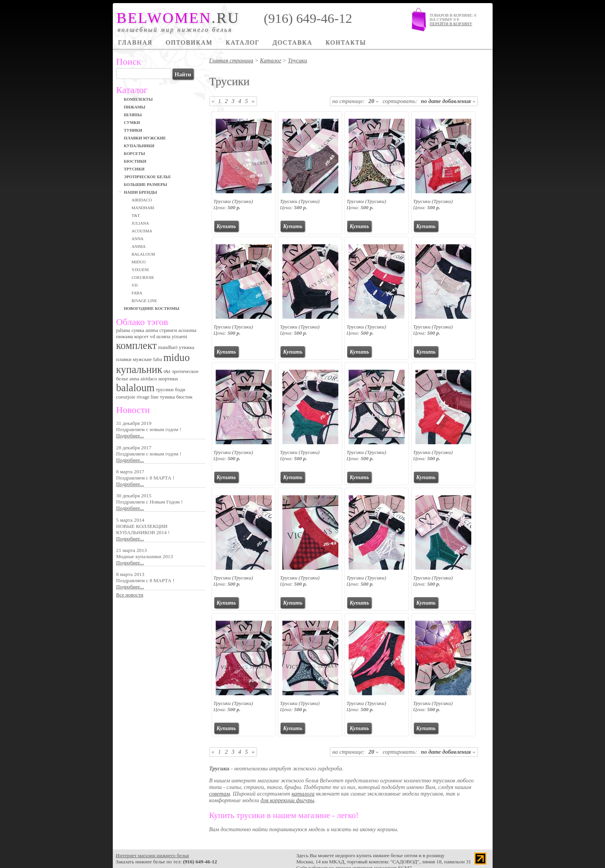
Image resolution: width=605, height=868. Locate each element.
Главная (135, 42)
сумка (138, 330)
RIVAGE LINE (145, 301)
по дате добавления (448, 101)
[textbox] (144, 74)
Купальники (139, 146)
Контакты (346, 42)
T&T (136, 216)
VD (135, 285)
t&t (167, 371)
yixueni (179, 336)
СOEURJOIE (143, 278)
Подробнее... (130, 436)
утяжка (186, 347)
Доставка (292, 42)
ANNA (138, 239)
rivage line (147, 397)
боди (180, 389)
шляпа (163, 336)
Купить (226, 226)
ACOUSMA (142, 231)
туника (167, 397)
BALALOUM (143, 254)
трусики (165, 389)
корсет (142, 336)
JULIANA (140, 223)
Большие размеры (146, 185)
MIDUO (139, 262)
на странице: (348, 101)
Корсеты (135, 154)
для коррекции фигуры (287, 800)
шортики (168, 379)
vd (153, 336)
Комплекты (138, 99)
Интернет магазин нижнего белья (153, 855)
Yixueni (140, 270)
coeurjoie (126, 397)
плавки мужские (134, 359)
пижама (125, 336)
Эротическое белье (148, 177)
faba (158, 359)
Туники (133, 130)
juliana (123, 330)
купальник (139, 370)
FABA (137, 293)
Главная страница (231, 60)
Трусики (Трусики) (233, 201)
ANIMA (139, 247)
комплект (137, 345)
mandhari (168, 347)
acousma (187, 330)
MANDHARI (143, 208)
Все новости (130, 595)
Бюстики (135, 161)
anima (152, 330)
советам (220, 794)
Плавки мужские (145, 138)
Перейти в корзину (451, 24)
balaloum (135, 388)
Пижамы (135, 107)
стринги (168, 330)
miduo (176, 358)
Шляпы (133, 115)
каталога (303, 794)
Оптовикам (189, 42)
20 (374, 101)
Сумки (132, 123)
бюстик (184, 397)
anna (134, 379)
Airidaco (142, 200)
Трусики (134, 169)
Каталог (242, 42)
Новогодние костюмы (152, 309)
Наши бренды (140, 192)
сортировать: (400, 101)
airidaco (149, 379)
